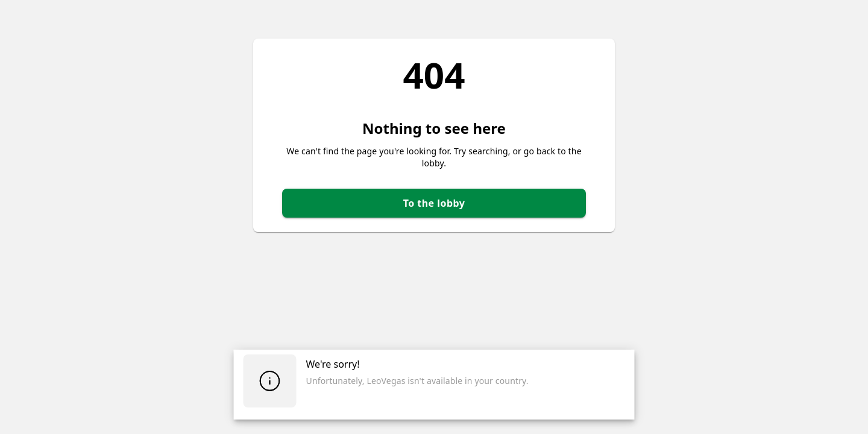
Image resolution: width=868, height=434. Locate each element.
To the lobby (434, 203)
